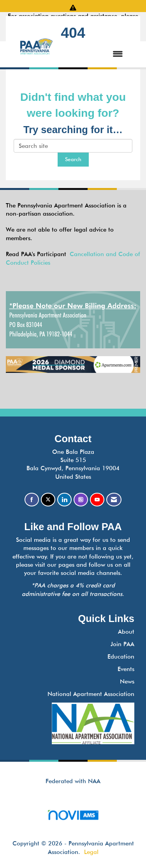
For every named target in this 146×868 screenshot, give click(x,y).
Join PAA (122, 644)
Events (126, 669)
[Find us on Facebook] (32, 500)
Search (73, 159)
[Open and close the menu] (95, 54)
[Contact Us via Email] (114, 500)
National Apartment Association (91, 694)
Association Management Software (73, 818)
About (126, 632)
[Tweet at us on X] (48, 500)
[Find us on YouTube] (97, 500)
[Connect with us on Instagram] (81, 500)
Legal (91, 852)
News (127, 682)
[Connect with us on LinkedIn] (64, 500)
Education (121, 657)
